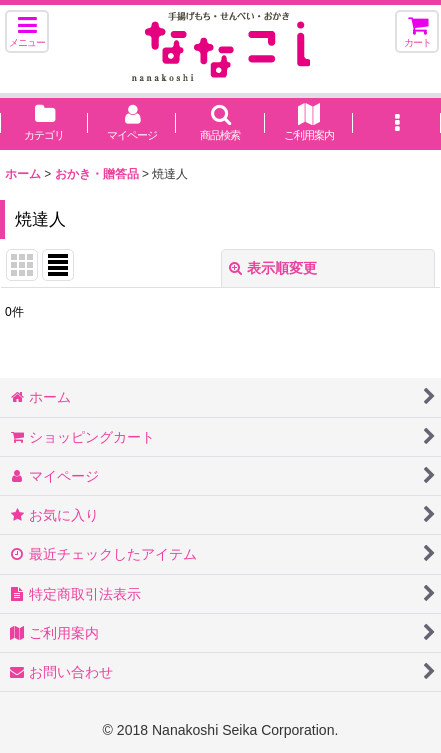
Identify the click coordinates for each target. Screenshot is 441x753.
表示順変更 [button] (273, 268)
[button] (27, 31)
